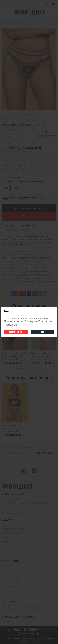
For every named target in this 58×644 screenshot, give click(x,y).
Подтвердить (16, 332)
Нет (42, 332)
